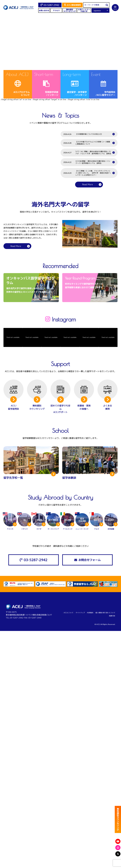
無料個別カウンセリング (70, 10)
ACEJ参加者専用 (74, 5)
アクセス (56, 10)
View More (94, 59)
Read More (88, 184)
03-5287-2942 (51, 5)
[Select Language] (100, 10)
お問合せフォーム (90, 560)
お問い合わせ (44, 10)
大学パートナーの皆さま (84, 10)
